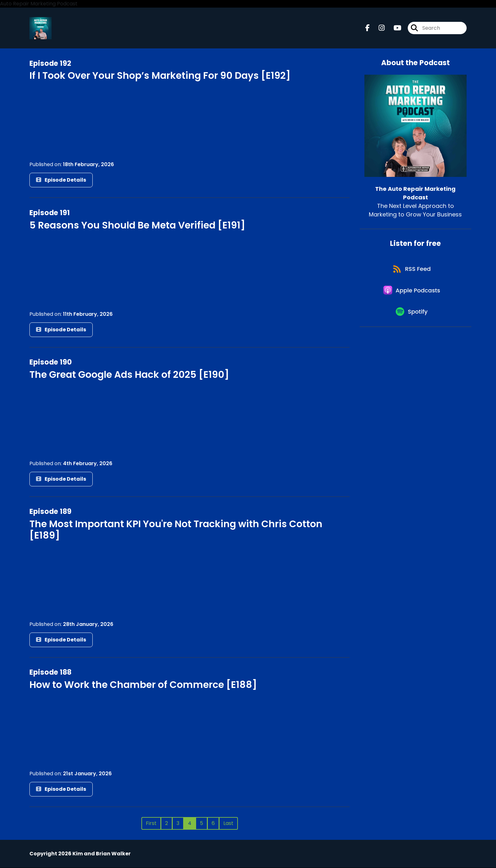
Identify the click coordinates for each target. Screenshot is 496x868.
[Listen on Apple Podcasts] (412, 293)
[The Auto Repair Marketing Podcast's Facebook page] (368, 28)
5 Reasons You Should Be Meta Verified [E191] (137, 225)
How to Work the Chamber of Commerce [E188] (143, 685)
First (151, 824)
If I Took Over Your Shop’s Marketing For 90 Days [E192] (160, 76)
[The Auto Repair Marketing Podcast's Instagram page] (378, 28)
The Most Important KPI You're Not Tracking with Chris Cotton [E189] (176, 530)
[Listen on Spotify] (412, 315)
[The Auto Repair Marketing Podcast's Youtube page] (394, 28)
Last (228, 824)
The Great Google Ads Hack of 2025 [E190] (129, 375)
